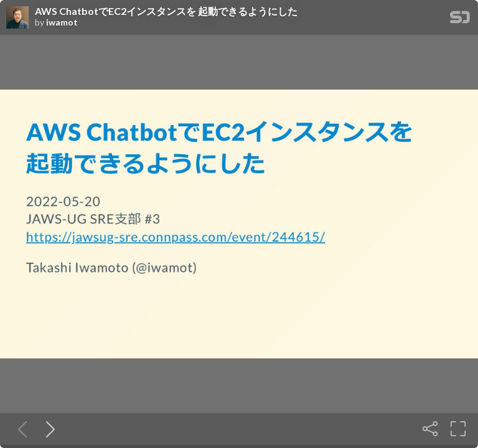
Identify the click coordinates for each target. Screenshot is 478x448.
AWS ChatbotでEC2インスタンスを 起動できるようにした (166, 11)
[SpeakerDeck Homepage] (460, 20)
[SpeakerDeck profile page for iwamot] (17, 18)
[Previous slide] (20, 429)
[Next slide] (48, 429)
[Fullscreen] (458, 429)
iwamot (62, 22)
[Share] (430, 429)
